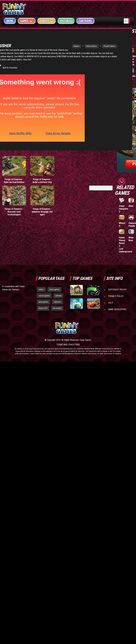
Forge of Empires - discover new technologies (14, 210)
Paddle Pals (132, 77)
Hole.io (122, 76)
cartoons (57, 302)
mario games (54, 289)
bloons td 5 (43, 308)
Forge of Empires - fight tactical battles (14, 179)
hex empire (57, 308)
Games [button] (27, 21)
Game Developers (117, 309)
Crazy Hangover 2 (124, 209)
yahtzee (58, 296)
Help (111, 303)
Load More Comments (101, 186)
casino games (44, 296)
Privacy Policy (116, 296)
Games (60, 43)
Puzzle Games (93, 43)
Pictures (66, 21)
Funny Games (75, 43)
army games (43, 302)
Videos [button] (47, 21)
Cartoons (85, 21)
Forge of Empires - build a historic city (42, 179)
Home (10, 21)
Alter (131, 206)
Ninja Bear (131, 239)
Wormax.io (124, 56)
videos (41, 289)
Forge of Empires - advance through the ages (42, 210)
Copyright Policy (117, 290)
